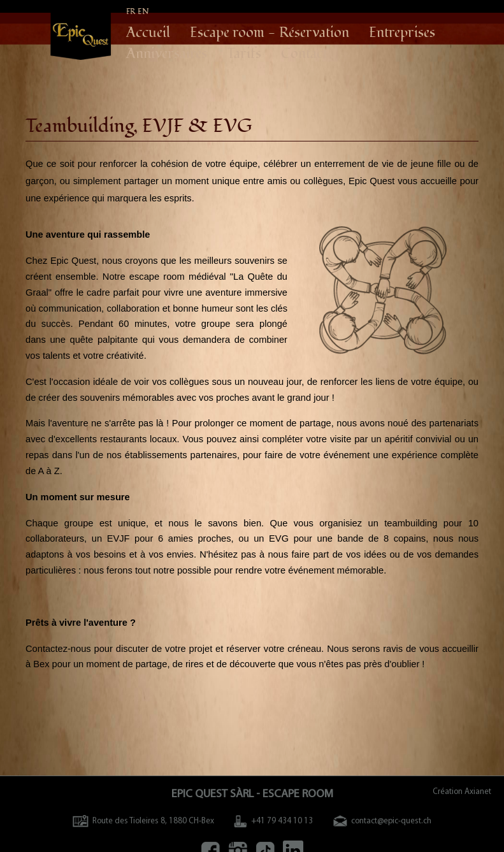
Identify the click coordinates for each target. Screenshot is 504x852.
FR (131, 12)
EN (143, 12)
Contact (304, 54)
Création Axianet (462, 792)
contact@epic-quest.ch (382, 821)
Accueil (148, 33)
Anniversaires (167, 54)
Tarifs (244, 54)
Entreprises (402, 33)
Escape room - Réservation (270, 33)
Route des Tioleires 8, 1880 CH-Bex (143, 821)
